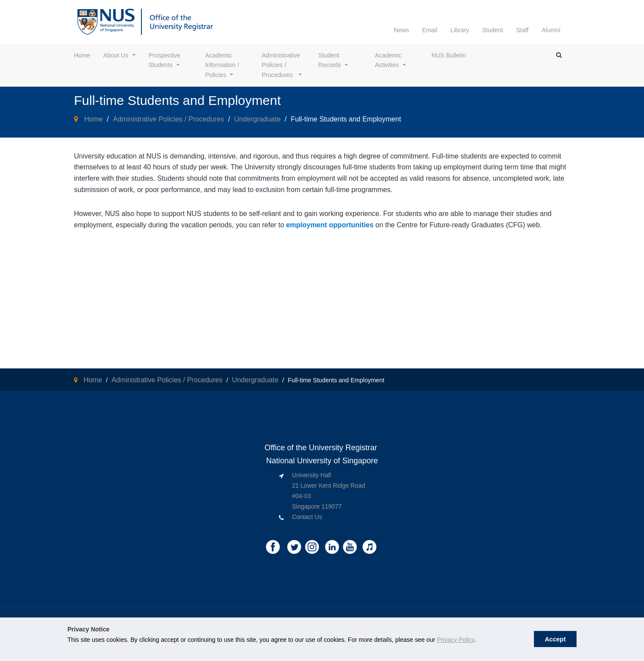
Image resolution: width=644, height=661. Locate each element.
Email (430, 30)
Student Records (330, 60)
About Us (116, 55)
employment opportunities (330, 225)
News (401, 30)
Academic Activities (389, 60)
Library (460, 30)
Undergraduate (257, 119)
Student (493, 30)
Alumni (551, 30)
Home (82, 55)
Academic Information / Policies (223, 65)
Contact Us (307, 517)
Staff (522, 30)
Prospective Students (166, 60)
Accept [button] (555, 639)
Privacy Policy (456, 640)
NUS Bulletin (449, 55)
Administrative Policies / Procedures (282, 65)
